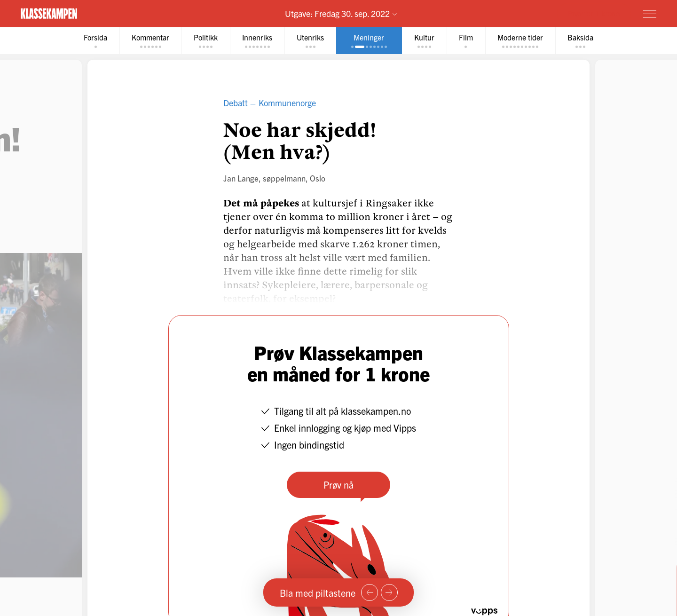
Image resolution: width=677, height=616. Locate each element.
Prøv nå (338, 485)
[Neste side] (389, 592)
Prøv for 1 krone (594, 13)
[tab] (95, 41)
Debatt (236, 103)
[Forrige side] (370, 592)
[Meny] (650, 14)
